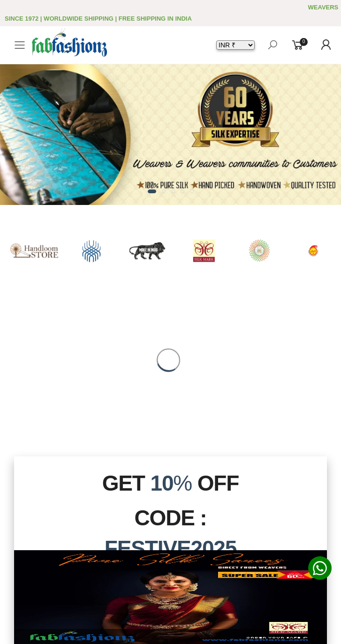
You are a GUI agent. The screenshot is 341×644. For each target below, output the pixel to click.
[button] (152, 191)
